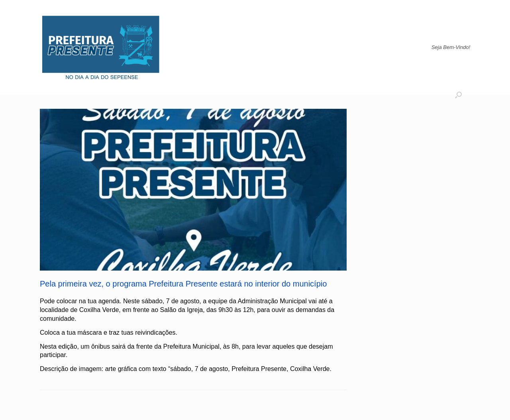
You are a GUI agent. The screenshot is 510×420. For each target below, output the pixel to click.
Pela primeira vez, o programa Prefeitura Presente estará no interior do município (183, 284)
